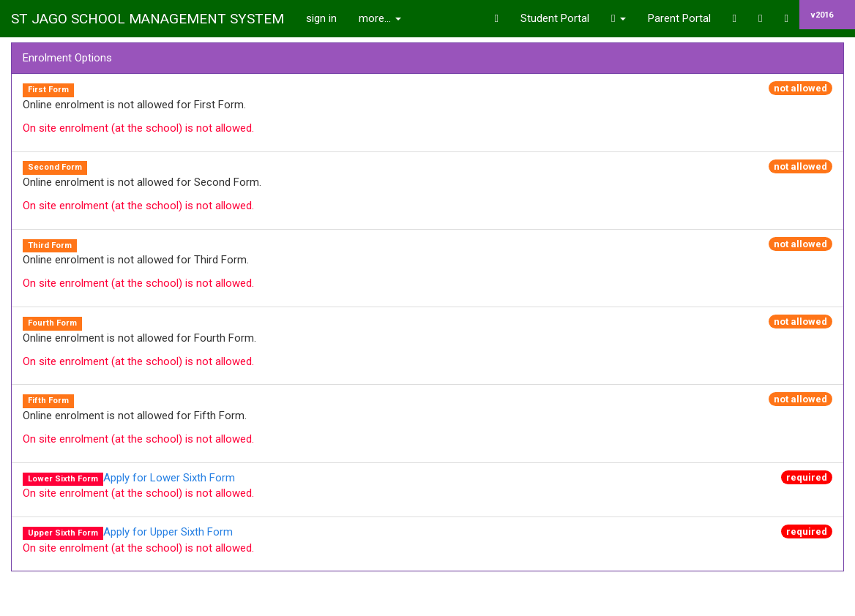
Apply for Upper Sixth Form (168, 532)
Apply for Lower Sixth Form (169, 478)
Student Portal (555, 18)
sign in (321, 18)
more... (380, 18)
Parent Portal (679, 18)
